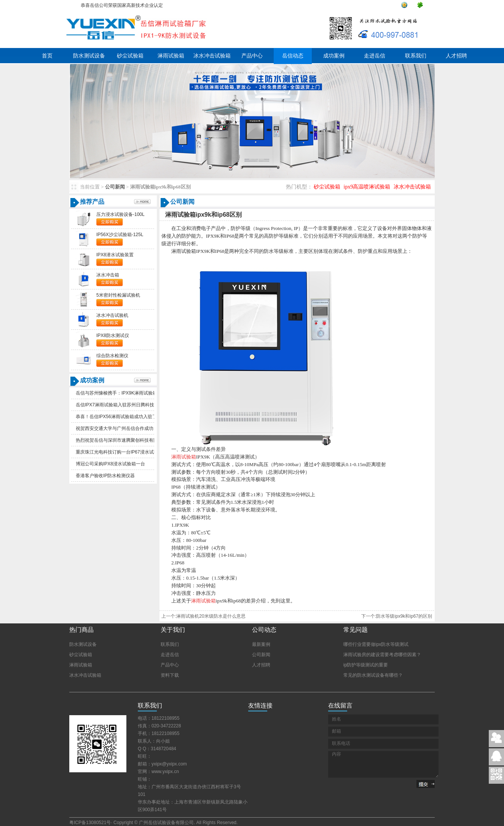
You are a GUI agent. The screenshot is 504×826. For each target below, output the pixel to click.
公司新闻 (115, 187)
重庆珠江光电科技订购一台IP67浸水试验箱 (119, 452)
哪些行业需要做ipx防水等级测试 (376, 644)
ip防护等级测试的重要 (366, 665)
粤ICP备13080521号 (90, 823)
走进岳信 (375, 56)
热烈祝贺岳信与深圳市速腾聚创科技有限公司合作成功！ (133, 440)
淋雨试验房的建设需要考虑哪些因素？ (382, 655)
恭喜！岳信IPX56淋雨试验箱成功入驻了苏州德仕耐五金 (132, 417)
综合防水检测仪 (112, 356)
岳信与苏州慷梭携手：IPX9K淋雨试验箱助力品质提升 (130, 393)
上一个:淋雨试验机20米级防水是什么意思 (203, 616)
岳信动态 (293, 56)
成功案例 (334, 56)
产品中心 (252, 56)
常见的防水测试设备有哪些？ (373, 675)
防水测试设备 (89, 56)
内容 (383, 764)
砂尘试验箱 (130, 56)
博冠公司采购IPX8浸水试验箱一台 (110, 464)
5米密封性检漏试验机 (118, 295)
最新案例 (261, 644)
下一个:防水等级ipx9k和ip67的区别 (397, 616)
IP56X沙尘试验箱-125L (120, 235)
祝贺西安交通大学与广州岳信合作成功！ (117, 428)
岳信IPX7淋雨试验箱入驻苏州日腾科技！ (117, 405)
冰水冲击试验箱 (212, 56)
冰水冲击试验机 (112, 315)
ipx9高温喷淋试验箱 (367, 187)
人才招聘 (456, 56)
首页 (47, 56)
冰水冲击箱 (108, 275)
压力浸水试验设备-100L (120, 214)
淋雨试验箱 (171, 56)
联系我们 (416, 56)
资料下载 (170, 675)
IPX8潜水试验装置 (115, 255)
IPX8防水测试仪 (113, 336)
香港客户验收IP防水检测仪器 (105, 476)
